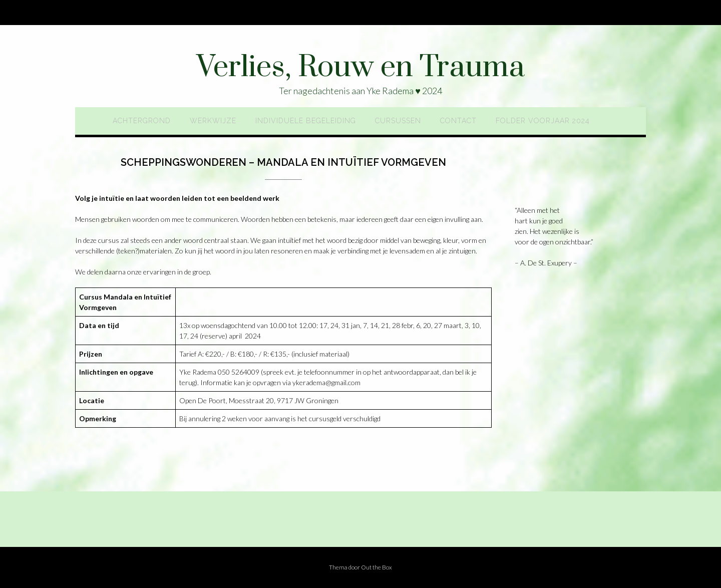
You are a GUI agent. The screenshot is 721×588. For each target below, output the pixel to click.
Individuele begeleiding (306, 121)
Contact (458, 121)
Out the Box (377, 567)
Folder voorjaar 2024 (543, 121)
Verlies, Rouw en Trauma (360, 68)
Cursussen (398, 121)
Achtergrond (142, 121)
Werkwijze (213, 121)
